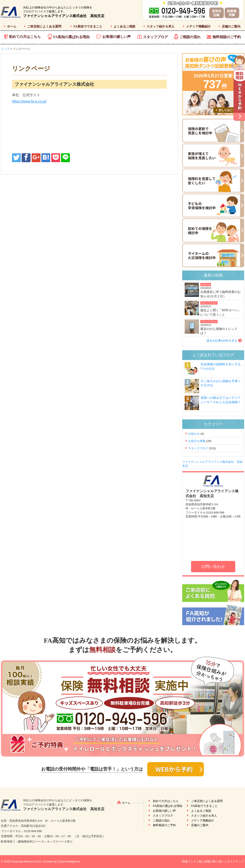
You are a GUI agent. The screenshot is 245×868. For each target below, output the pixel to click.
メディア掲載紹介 (198, 26)
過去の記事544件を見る (222, 341)
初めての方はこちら (25, 37)
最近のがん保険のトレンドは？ (219, 331)
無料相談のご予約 (227, 37)
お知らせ (206, 285)
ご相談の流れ (190, 37)
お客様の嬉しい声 (117, 37)
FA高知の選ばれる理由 (71, 37)
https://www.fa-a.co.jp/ (29, 101)
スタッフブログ (155, 37)
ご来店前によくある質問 (44, 26)
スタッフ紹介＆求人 (161, 26)
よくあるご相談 (124, 26)
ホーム (12, 26)
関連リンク (189, 861)
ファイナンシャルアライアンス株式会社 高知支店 (64, 16)
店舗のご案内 (231, 26)
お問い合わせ (213, 566)
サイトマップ (235, 861)
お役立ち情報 (197, 441)
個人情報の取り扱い (212, 861)
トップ (5, 49)
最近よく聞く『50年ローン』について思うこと (221, 312)
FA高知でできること (88, 26)
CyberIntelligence (69, 861)
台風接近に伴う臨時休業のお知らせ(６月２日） (220, 294)
